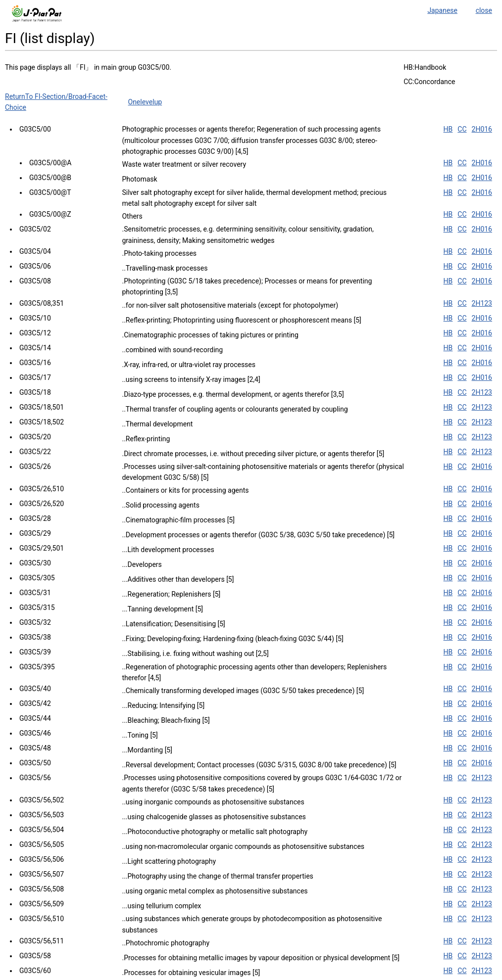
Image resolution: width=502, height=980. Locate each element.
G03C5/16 (35, 363)
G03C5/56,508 (42, 889)
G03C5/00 (35, 129)
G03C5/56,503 (42, 815)
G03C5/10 (35, 318)
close (484, 10)
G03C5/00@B (50, 178)
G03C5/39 (35, 652)
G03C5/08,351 (42, 303)
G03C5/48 (35, 748)
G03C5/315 (37, 607)
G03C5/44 (35, 718)
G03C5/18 (35, 392)
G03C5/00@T (50, 192)
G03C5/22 (35, 452)
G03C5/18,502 (42, 422)
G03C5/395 (37, 667)
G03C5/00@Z (50, 214)
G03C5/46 (35, 733)
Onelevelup (145, 102)
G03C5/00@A (50, 163)
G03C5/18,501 (42, 407)
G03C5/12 (35, 333)
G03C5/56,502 (42, 800)
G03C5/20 (35, 437)
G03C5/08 (35, 281)
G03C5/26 (35, 467)
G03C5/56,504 (42, 830)
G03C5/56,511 (42, 941)
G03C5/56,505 (42, 844)
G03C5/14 (35, 348)
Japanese (442, 10)
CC (462, 129)
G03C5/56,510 (42, 919)
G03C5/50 (35, 763)
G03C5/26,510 (42, 489)
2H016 (482, 129)
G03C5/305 (37, 578)
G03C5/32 (35, 622)
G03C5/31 (35, 593)
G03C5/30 (35, 563)
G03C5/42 (35, 703)
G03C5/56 (35, 778)
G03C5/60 (35, 971)
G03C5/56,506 (42, 859)
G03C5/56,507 (42, 874)
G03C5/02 (35, 229)
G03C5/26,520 (42, 504)
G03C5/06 (35, 266)
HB (448, 129)
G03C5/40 (35, 689)
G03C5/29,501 (42, 548)
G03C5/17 (35, 377)
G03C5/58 (35, 956)
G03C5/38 (35, 637)
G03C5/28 (35, 518)
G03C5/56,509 (42, 904)
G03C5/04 (35, 251)
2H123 (482, 303)
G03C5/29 (35, 533)
